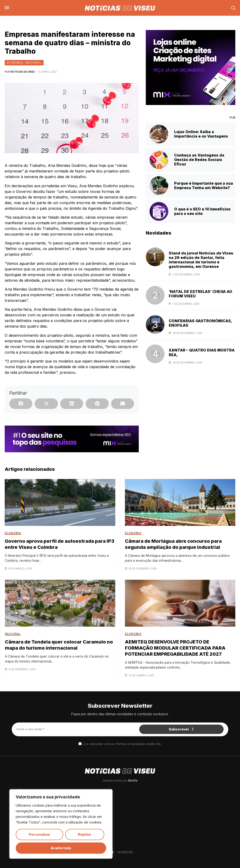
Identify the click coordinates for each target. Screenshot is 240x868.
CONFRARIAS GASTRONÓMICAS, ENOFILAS (200, 323)
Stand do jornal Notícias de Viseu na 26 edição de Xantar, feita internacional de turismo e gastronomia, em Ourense (201, 260)
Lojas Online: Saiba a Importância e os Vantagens (201, 134)
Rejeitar (85, 834)
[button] (21, 404)
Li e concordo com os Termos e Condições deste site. (122, 744)
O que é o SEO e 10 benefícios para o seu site (202, 211)
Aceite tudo (61, 848)
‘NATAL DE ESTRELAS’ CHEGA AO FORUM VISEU (201, 294)
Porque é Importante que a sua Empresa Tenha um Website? (204, 185)
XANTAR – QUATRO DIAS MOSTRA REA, (202, 352)
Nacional (33, 63)
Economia (15, 63)
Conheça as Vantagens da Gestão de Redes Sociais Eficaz (199, 160)
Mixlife (133, 780)
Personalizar (39, 834)
